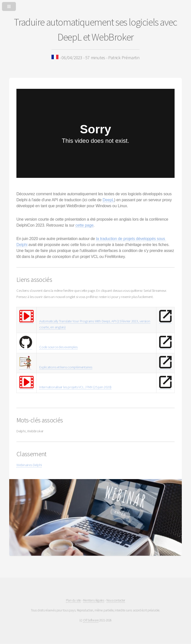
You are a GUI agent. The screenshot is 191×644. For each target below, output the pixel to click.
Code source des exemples (58, 347)
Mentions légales (94, 600)
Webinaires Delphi (29, 465)
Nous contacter (116, 600)
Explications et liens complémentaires (66, 367)
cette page (84, 225)
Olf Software (91, 620)
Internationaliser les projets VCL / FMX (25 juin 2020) (75, 387)
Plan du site (73, 600)
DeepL (108, 200)
